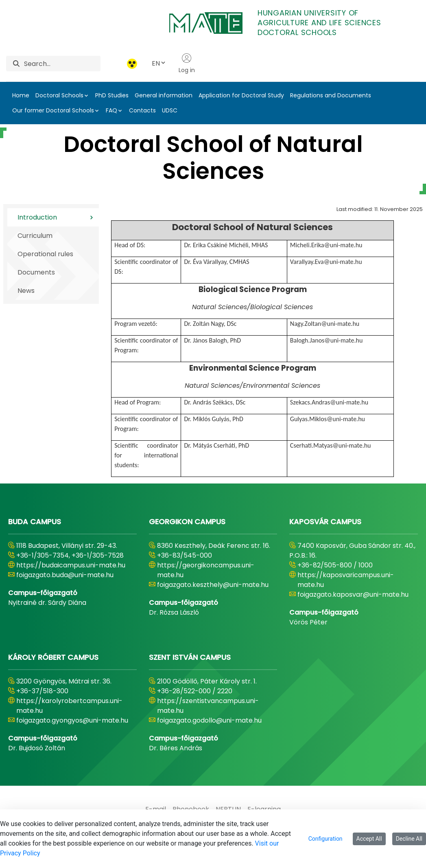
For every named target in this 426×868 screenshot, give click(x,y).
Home (21, 95)
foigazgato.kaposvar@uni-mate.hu (353, 594)
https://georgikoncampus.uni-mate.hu (206, 570)
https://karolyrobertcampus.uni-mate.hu (69, 706)
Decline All (409, 839)
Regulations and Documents (331, 95)
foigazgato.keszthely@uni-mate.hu (213, 585)
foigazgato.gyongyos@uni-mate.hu (72, 720)
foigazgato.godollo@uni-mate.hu (209, 720)
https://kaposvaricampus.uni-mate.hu (346, 580)
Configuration (326, 839)
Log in (187, 64)
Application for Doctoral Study (241, 95)
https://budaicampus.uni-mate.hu (71, 565)
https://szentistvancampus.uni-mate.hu (208, 706)
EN (159, 63)
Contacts (142, 110)
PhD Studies (112, 95)
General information (164, 95)
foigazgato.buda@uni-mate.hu (65, 575)
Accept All (369, 839)
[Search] (62, 64)
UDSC (170, 110)
